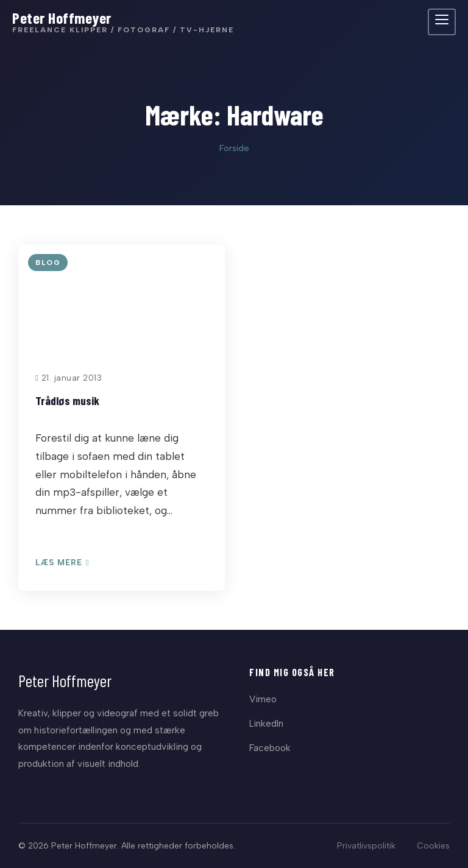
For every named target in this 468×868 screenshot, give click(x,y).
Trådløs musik (67, 400)
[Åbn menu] (442, 22)
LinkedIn (266, 723)
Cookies (433, 845)
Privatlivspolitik (366, 845)
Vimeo (263, 699)
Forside (234, 148)
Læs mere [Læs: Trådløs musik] (62, 563)
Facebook (270, 748)
